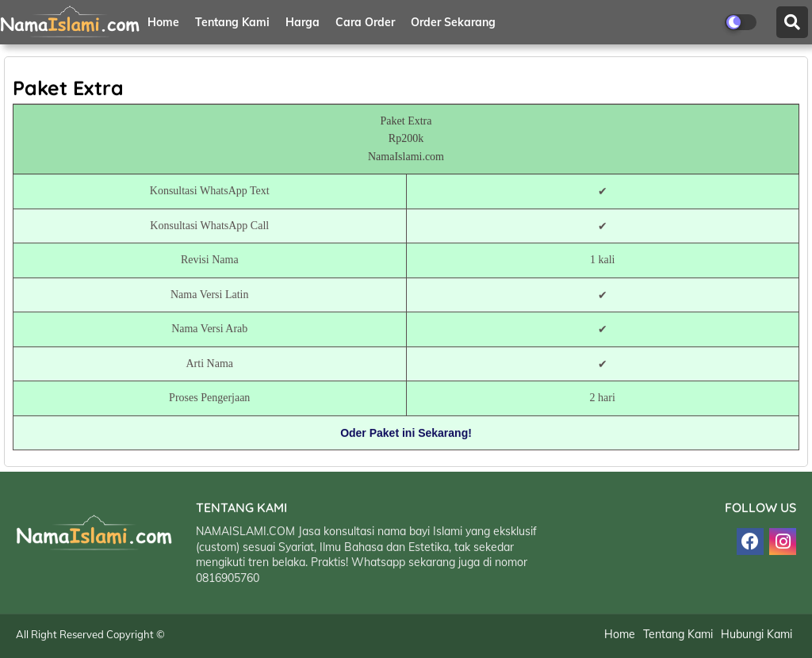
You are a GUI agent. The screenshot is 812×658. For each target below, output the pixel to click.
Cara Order (365, 22)
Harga (303, 22)
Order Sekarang (453, 22)
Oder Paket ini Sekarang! (406, 434)
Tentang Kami (232, 22)
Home (163, 22)
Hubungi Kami (756, 636)
